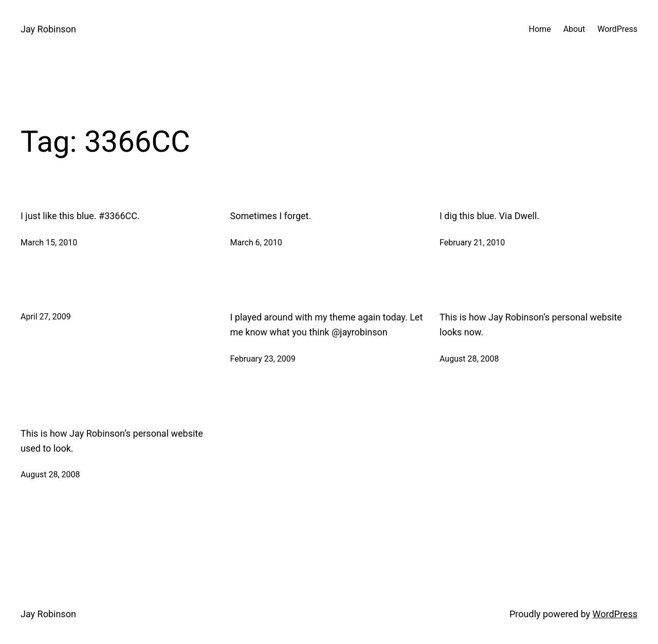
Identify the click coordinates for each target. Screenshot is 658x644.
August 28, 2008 (469, 359)
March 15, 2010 (49, 243)
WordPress (615, 614)
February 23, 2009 (263, 359)
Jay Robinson (48, 29)
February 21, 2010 (472, 243)
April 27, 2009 (46, 317)
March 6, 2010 (256, 243)
